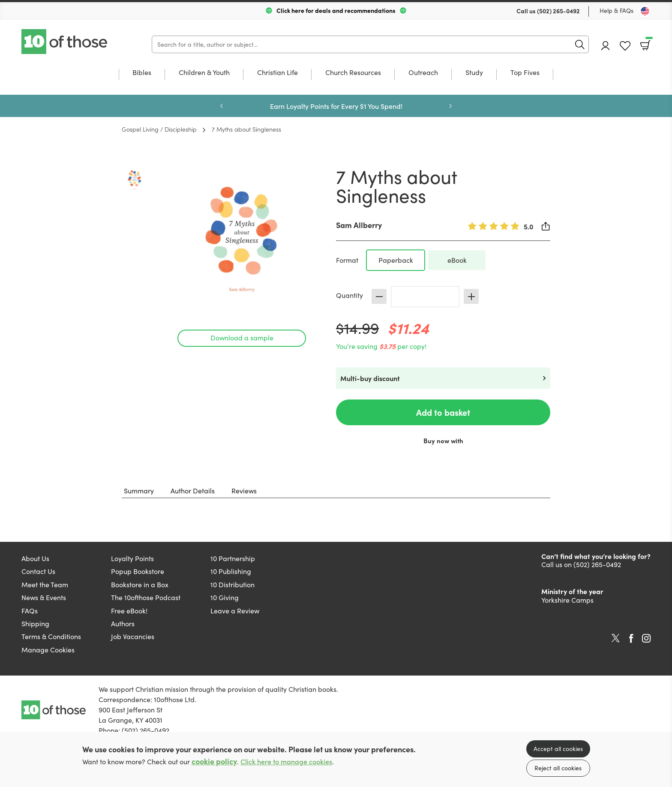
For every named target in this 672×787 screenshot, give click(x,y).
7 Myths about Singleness (246, 129)
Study (474, 73)
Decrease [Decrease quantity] (379, 296)
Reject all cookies (558, 768)
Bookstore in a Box (140, 584)
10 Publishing (231, 571)
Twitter (616, 638)
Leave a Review (235, 611)
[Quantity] (425, 297)
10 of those (65, 42)
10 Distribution (232, 584)
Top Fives (525, 73)
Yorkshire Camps (567, 600)
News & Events (44, 597)
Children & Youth (204, 73)
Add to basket (443, 412)
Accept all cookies (558, 749)
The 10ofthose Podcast (146, 597)
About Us (35, 558)
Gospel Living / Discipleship (159, 129)
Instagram (646, 638)
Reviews (244, 491)
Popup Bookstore (138, 571)
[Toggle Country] (645, 11)
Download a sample (242, 338)
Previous (222, 106)
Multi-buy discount (370, 378)
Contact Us (38, 571)
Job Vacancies (133, 636)
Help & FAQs (616, 11)
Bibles (142, 73)
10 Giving (225, 597)
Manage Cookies (48, 650)
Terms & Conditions (51, 636)
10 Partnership (233, 558)
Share (546, 226)
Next (450, 106)
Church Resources (353, 73)
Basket (648, 42)
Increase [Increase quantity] (471, 296)
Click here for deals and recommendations (336, 10)
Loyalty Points (132, 558)
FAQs (30, 611)
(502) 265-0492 (558, 11)
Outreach (423, 73)
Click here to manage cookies (286, 761)
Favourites (625, 46)
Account (606, 46)
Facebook (631, 638)
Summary (139, 491)
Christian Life (277, 73)
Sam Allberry (359, 225)
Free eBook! (129, 611)
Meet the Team (45, 584)
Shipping (35, 623)
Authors (123, 623)
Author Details (193, 491)
